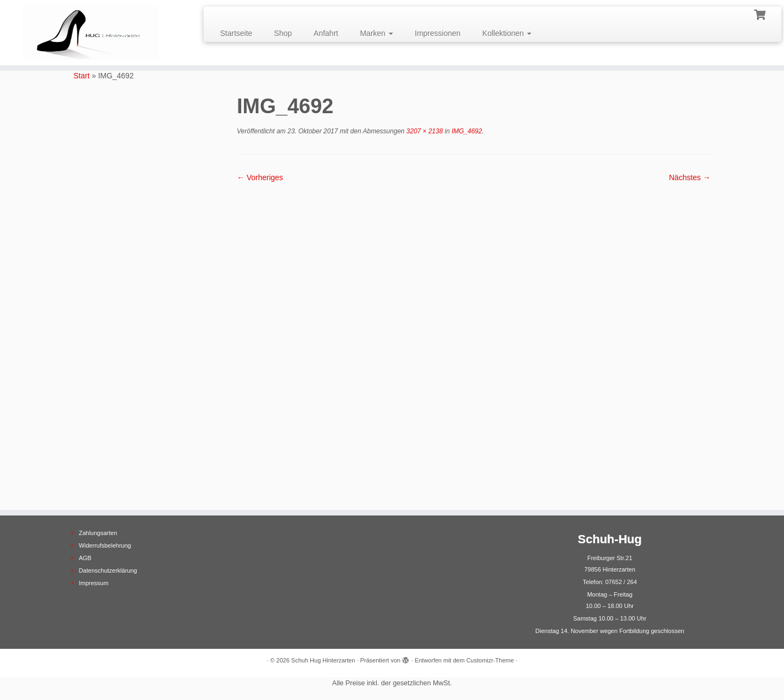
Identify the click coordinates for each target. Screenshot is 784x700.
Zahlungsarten (98, 533)
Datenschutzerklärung (108, 570)
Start (82, 76)
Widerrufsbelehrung (105, 545)
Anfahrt (326, 33)
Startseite (236, 33)
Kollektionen (507, 33)
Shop (283, 33)
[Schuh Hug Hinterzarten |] (90, 33)
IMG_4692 (466, 131)
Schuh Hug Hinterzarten (323, 660)
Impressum (94, 583)
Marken (376, 33)
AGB (85, 558)
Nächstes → (690, 177)
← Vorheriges (260, 177)
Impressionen (438, 33)
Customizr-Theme (490, 660)
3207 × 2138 (424, 131)
